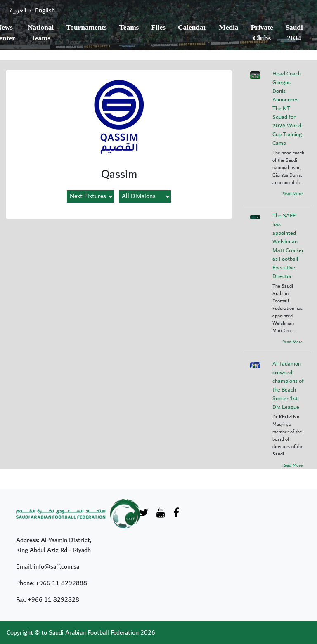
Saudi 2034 (294, 33)
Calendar (192, 27)
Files (158, 27)
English (45, 10)
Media (228, 27)
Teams (129, 27)
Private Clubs (262, 33)
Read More (292, 194)
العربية (18, 10)
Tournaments (86, 27)
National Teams (41, 33)
